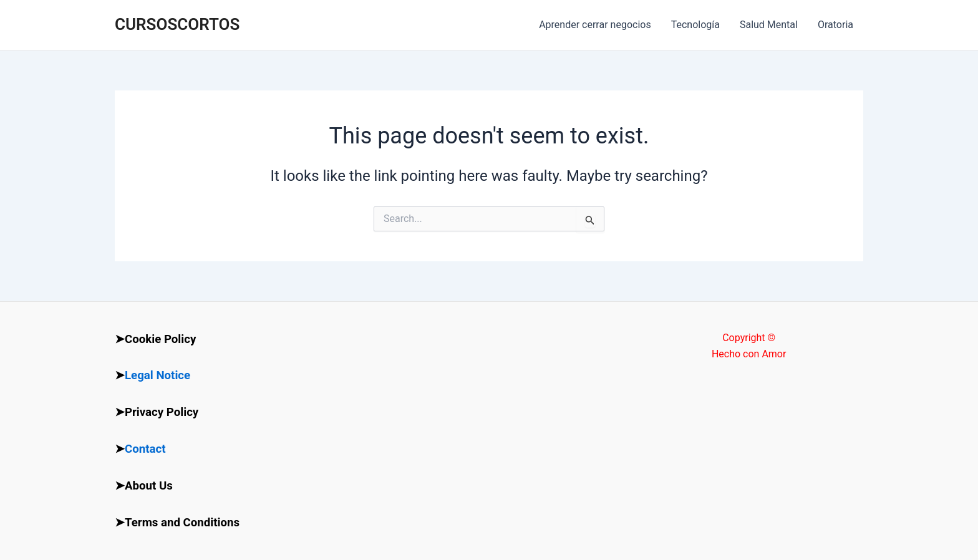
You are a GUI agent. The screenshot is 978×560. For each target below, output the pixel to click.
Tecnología (695, 25)
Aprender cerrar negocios (595, 25)
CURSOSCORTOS (177, 24)
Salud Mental (769, 25)
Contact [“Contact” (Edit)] (145, 449)
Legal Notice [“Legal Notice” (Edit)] (157, 375)
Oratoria (835, 25)
